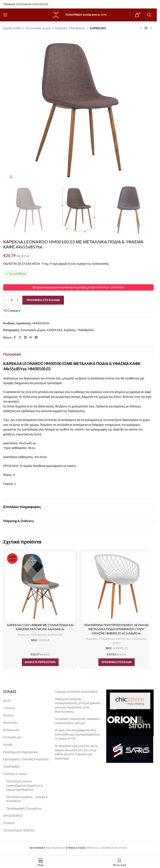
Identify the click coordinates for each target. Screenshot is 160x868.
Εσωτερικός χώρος (38, 28)
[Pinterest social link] (25, 338)
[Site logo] (56, 15)
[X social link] (20, 338)
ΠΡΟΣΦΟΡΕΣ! (13, 816)
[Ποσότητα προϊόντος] (12, 300)
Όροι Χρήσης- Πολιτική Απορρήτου (26, 759)
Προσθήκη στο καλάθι (43, 300)
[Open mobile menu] (5, 15)
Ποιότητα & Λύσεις (15, 774)
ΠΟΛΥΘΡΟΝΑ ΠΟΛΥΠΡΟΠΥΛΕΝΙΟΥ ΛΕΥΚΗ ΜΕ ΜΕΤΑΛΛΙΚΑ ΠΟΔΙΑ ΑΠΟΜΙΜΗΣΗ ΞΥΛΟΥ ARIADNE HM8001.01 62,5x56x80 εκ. (117, 629)
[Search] (149, 15)
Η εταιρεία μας (12, 737)
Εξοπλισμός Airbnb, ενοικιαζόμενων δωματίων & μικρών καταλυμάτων (25, 785)
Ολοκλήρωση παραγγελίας (21, 752)
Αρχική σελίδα (12, 28)
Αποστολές (10, 722)
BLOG (7, 701)
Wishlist (9, 715)
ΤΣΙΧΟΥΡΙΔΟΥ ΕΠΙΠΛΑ (19, 830)
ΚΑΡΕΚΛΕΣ (98, 28)
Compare (9, 708)
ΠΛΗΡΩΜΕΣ (12, 767)
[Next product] (151, 28)
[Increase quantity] (18, 300)
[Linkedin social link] (31, 338)
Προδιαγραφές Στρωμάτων (24, 808)
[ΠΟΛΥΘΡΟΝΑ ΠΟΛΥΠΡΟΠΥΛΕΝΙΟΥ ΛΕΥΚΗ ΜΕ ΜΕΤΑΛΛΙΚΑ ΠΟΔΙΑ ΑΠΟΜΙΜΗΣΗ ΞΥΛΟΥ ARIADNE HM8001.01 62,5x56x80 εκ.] (117, 586)
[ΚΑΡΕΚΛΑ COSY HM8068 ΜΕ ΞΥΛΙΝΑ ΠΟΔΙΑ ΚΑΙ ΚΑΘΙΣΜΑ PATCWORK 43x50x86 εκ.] (40, 586)
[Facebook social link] (15, 338)
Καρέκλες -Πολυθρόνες (70, 28)
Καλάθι (8, 745)
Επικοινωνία (11, 730)
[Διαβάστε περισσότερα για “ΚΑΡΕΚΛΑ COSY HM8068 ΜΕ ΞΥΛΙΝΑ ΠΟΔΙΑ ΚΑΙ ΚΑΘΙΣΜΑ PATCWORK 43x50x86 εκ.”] (40, 662)
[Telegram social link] (36, 338)
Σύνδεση (9, 823)
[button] (117, 662)
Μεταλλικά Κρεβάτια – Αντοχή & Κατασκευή (27, 799)
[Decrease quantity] (6, 300)
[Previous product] (141, 28)
